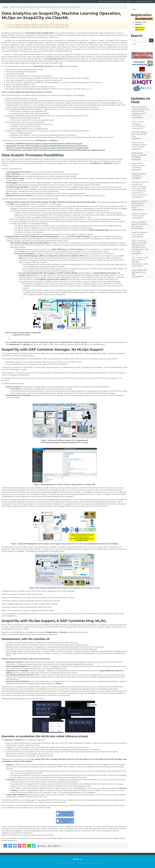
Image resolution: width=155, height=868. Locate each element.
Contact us (98, 863)
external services (80, 54)
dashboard (52, 675)
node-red (22, 279)
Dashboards (36, 230)
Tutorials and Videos (143, 2)
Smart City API (19, 196)
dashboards (113, 189)
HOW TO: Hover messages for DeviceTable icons (138, 124)
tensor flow (85, 89)
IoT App (9, 187)
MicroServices (81, 547)
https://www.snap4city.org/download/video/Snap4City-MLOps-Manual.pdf (61, 148)
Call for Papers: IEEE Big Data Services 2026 (139, 272)
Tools (129, 2)
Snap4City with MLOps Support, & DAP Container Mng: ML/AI (53, 621)
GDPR (62, 57)
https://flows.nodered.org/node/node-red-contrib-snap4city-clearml (94, 805)
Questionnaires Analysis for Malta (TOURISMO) (138, 166)
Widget (29, 150)
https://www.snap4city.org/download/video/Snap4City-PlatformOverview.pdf (53, 144)
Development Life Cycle (55, 59)
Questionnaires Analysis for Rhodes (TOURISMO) (139, 155)
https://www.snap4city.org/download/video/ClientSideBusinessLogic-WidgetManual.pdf (72, 150)
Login (134, 9)
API (96, 206)
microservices (99, 196)
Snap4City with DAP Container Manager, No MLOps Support (53, 350)
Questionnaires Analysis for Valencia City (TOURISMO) (139, 145)
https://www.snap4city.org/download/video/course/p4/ (22, 594)
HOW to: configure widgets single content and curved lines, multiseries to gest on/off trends (140, 111)
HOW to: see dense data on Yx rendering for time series (139, 224)
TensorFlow (119, 671)
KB (113, 54)
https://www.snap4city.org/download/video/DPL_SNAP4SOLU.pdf (26, 607)
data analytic (67, 492)
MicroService (96, 82)
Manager (21, 178)
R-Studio (9, 176)
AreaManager (89, 275)
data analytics (22, 500)
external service (103, 211)
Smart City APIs (8, 59)
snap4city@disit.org (9, 616)
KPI (66, 35)
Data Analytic (42, 591)
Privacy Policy (58, 863)
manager (49, 506)
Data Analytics (31, 33)
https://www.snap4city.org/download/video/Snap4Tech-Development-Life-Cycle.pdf (56, 146)
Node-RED (34, 187)
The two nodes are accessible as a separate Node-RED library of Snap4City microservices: (35, 805)
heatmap (77, 61)
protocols (45, 191)
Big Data (18, 57)
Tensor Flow (28, 51)
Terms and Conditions (85, 863)
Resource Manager (104, 494)
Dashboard (50, 82)
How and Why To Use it (114, 2)
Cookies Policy (70, 863)
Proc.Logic (32, 105)
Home (101, 2)
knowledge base (121, 54)
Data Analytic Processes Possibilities (33, 155)
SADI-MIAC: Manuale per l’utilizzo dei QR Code (139, 134)
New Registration (144, 19)
